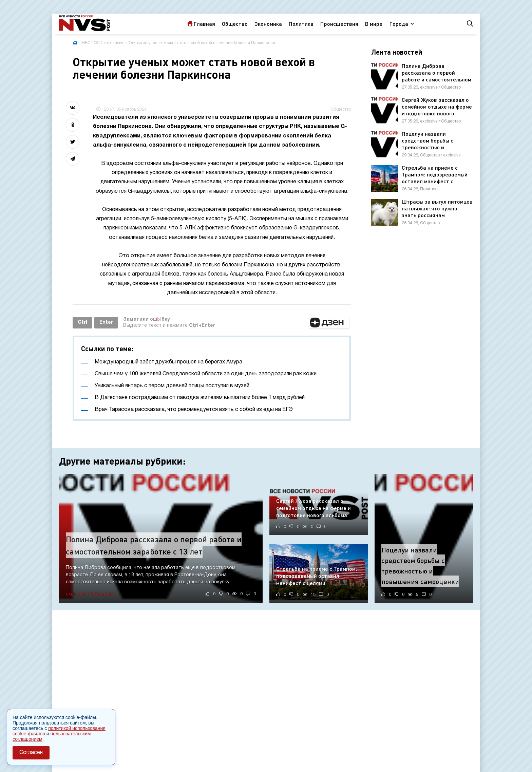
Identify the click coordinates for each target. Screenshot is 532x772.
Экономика (268, 24)
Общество (235, 24)
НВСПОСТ (92, 43)
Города (399, 24)
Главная (204, 24)
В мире (374, 24)
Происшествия (339, 24)
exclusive (116, 43)
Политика (301, 24)
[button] (329, 323)
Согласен (31, 753)
